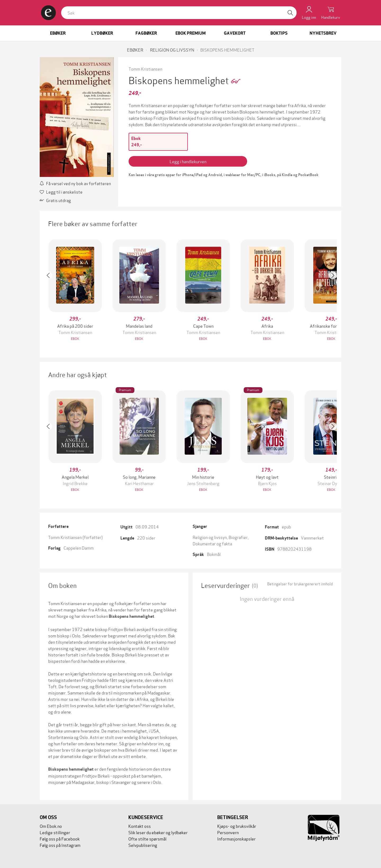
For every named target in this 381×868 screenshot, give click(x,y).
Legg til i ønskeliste (61, 192)
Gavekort (235, 33)
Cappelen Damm (79, 548)
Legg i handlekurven (188, 161)
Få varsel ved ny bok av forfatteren (75, 183)
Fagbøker (146, 33)
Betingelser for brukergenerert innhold (300, 584)
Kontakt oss (140, 826)
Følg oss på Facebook (60, 839)
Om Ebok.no (51, 826)
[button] (51, 291)
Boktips (279, 33)
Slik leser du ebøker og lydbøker (158, 832)
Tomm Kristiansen (145, 69)
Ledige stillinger (55, 832)
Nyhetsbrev (323, 33)
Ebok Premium (190, 33)
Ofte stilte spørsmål (147, 839)
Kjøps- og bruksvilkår (237, 826)
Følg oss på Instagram (60, 845)
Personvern (228, 832)
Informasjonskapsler (236, 839)
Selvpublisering (143, 845)
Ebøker (58, 33)
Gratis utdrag (55, 200)
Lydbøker (102, 33)
